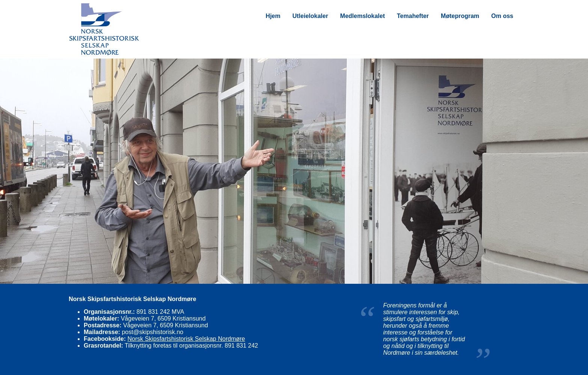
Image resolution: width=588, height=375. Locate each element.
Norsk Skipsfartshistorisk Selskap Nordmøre (186, 339)
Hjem (273, 16)
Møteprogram (460, 16)
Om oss (502, 16)
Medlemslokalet (363, 16)
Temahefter (413, 16)
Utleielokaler (310, 16)
